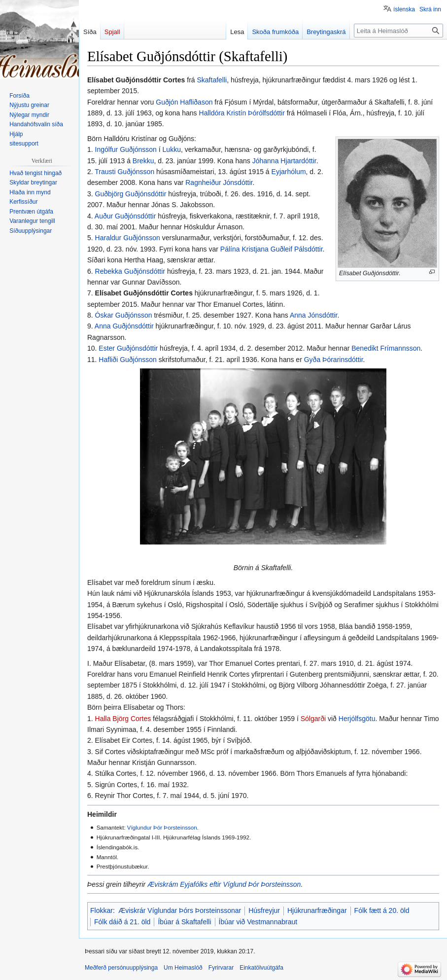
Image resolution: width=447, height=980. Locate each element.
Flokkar (102, 910)
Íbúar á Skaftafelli (184, 922)
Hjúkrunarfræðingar (317, 910)
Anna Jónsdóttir (314, 315)
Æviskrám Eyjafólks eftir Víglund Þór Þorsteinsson (224, 884)
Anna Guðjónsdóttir (124, 326)
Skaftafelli (212, 80)
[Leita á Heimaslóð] (398, 31)
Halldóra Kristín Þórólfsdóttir (242, 113)
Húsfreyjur (264, 910)
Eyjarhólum (289, 172)
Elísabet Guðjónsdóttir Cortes (144, 293)
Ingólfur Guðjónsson (126, 149)
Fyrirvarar (221, 968)
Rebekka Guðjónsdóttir (130, 271)
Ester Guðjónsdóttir (128, 348)
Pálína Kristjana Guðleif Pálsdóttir (272, 249)
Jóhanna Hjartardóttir (284, 161)
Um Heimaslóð (183, 968)
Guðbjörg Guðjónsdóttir (131, 194)
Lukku (172, 149)
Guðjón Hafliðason (184, 102)
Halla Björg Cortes (123, 719)
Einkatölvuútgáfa (261, 968)
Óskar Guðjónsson (124, 315)
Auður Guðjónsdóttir (125, 216)
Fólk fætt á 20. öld (382, 910)
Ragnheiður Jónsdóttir (219, 182)
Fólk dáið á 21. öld (122, 922)
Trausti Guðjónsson (124, 172)
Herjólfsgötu (357, 719)
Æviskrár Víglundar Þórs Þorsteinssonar (180, 910)
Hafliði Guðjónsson (128, 360)
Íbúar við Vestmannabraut (258, 922)
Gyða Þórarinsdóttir (334, 360)
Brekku (143, 161)
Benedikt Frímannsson (386, 348)
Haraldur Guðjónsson (128, 238)
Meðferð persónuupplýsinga (121, 968)
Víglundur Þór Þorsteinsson (162, 827)
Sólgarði (313, 719)
